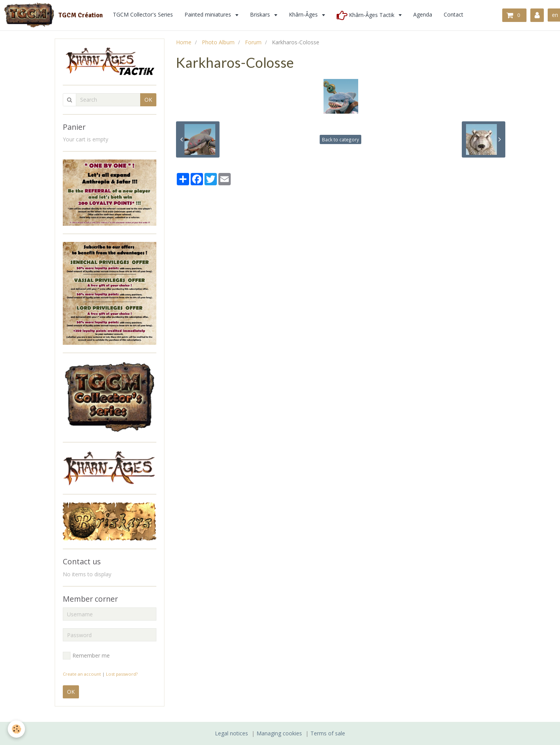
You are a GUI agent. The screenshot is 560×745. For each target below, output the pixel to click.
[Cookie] (16, 729)
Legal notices (231, 733)
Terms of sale (328, 733)
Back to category (340, 139)
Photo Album (218, 42)
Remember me (86, 656)
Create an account (82, 674)
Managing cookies (279, 733)
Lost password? (122, 674)
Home (184, 42)
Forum (253, 42)
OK (148, 100)
